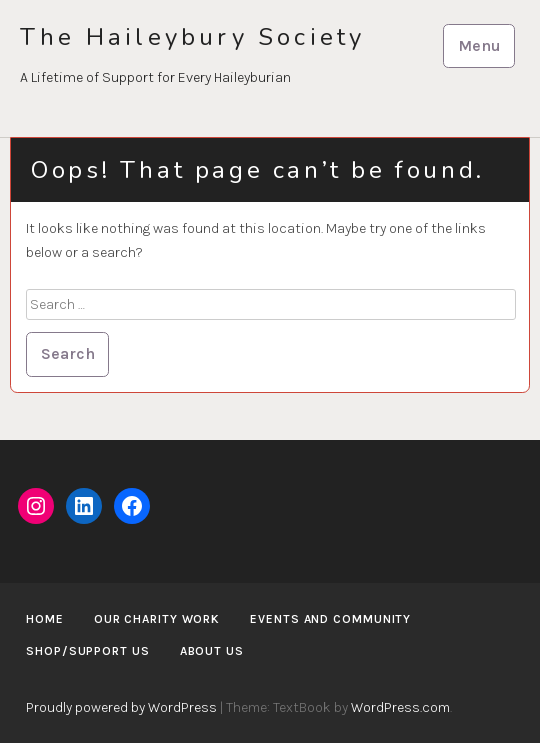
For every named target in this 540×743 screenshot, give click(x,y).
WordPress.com (400, 707)
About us (212, 651)
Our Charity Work (157, 619)
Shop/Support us (88, 651)
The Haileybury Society (192, 37)
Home (45, 619)
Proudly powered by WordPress (121, 707)
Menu (479, 45)
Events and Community (330, 619)
